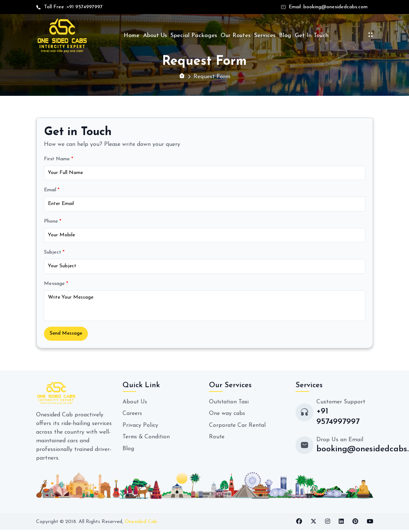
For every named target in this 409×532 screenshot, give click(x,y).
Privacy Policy (140, 427)
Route (217, 439)
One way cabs (227, 416)
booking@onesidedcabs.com (335, 7)
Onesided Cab (141, 524)
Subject (54, 254)
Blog (285, 36)
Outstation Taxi (230, 404)
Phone (53, 222)
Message (56, 285)
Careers (132, 416)
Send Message (67, 336)
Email (52, 191)
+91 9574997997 (85, 7)
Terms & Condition (147, 439)
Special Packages (194, 36)
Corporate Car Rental (238, 427)
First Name (59, 159)
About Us (155, 36)
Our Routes (235, 36)
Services (265, 36)
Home (132, 36)
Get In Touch (312, 36)
